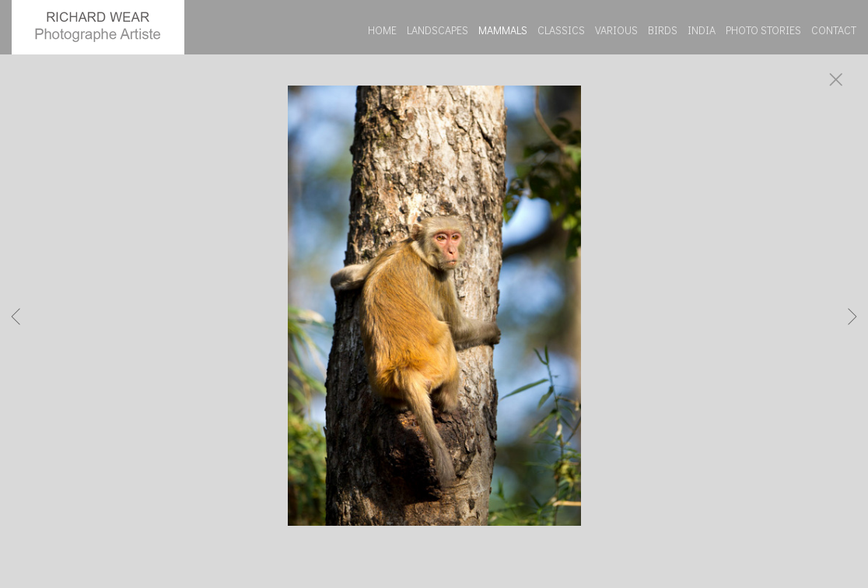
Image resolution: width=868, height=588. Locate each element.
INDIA (702, 30)
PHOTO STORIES (763, 30)
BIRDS (663, 30)
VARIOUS (616, 30)
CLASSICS (561, 30)
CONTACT (834, 30)
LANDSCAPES (437, 30)
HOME (382, 30)
